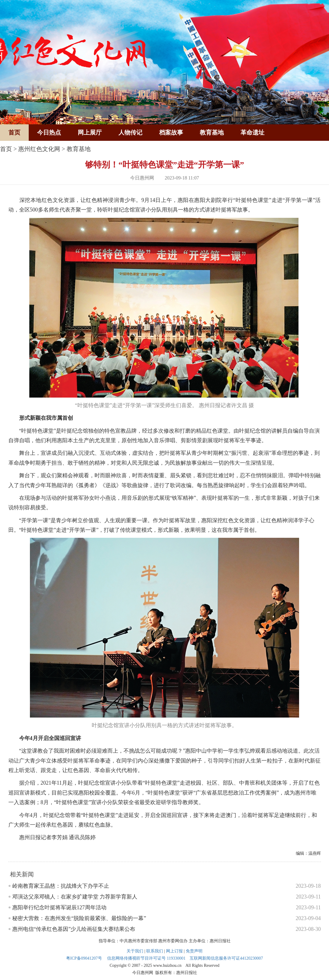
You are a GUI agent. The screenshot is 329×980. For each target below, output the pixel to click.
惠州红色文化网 (39, 149)
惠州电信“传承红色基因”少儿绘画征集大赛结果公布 (74, 929)
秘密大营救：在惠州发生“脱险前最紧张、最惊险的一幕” (79, 918)
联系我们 (155, 951)
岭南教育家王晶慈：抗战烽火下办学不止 (61, 886)
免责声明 (194, 951)
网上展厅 (90, 132)
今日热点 (49, 132)
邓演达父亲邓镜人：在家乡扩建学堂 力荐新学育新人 (75, 897)
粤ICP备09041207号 (84, 958)
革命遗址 (252, 132)
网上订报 (174, 951)
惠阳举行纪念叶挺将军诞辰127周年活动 (59, 907)
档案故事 (171, 132)
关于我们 (135, 951)
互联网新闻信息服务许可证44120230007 (226, 958)
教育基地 (212, 132)
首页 (14, 132)
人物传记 (130, 132)
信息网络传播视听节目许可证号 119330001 (146, 958)
